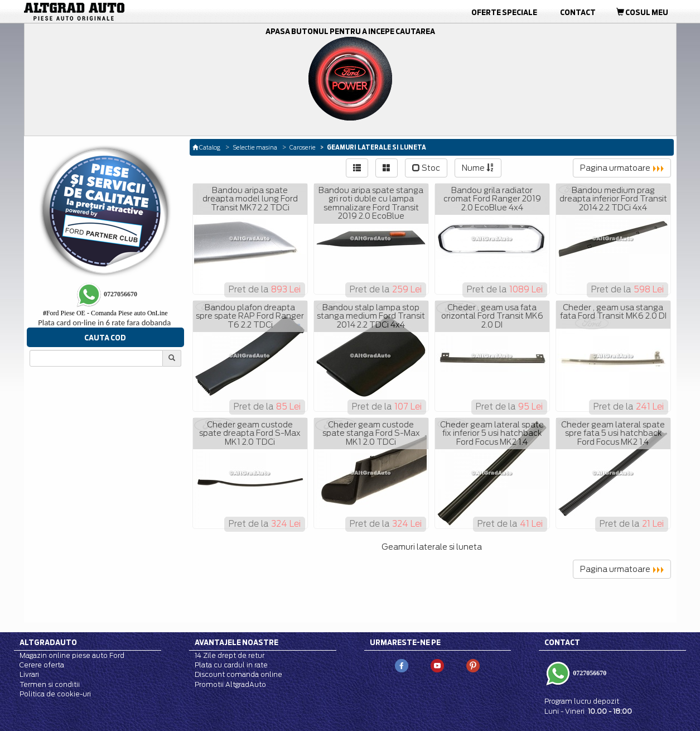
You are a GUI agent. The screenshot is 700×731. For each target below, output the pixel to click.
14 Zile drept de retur (230, 655)
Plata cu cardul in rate (231, 665)
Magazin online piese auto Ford (72, 655)
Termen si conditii (50, 684)
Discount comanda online (238, 674)
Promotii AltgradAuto (230, 684)
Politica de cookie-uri (55, 694)
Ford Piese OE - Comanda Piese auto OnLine (105, 313)
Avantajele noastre (236, 642)
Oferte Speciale (504, 12)
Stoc (426, 168)
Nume (478, 168)
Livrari (29, 674)
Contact (578, 12)
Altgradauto (48, 642)
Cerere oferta (42, 665)
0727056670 (589, 673)
